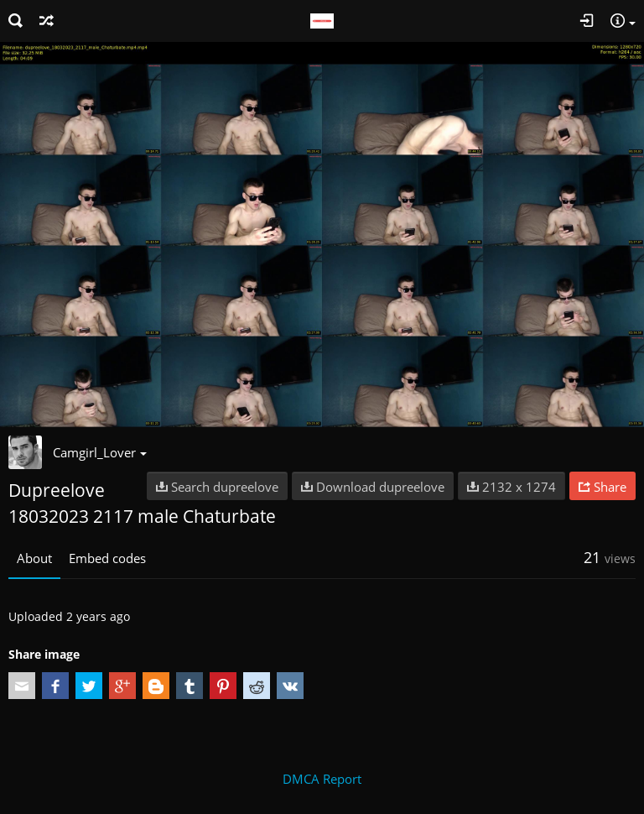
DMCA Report (322, 779)
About (34, 558)
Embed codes (107, 558)
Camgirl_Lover (100, 452)
